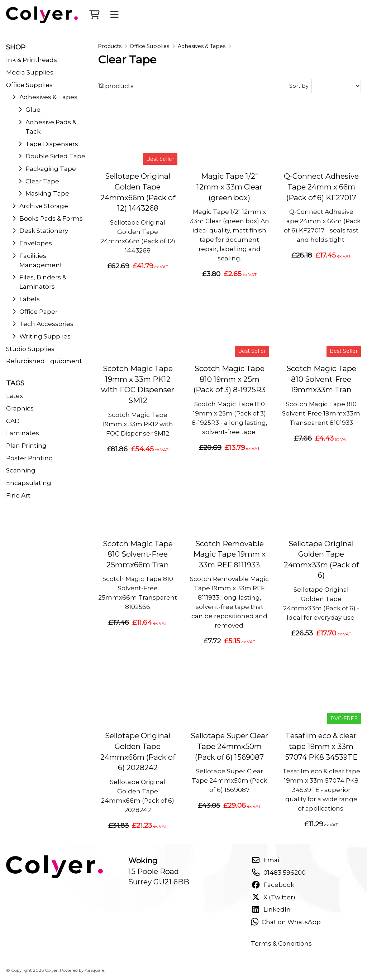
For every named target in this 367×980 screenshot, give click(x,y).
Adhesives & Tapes (202, 46)
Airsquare (94, 970)
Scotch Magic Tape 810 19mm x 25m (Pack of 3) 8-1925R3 (230, 379)
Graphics (20, 408)
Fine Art (18, 495)
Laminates (23, 433)
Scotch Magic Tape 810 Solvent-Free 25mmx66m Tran (138, 554)
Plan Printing (26, 445)
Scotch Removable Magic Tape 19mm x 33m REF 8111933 (229, 554)
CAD (13, 421)
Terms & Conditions (281, 943)
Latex (15, 396)
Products (110, 46)
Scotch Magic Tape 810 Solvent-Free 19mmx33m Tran (321, 379)
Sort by (299, 86)
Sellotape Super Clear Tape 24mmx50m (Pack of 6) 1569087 (229, 746)
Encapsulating (29, 483)
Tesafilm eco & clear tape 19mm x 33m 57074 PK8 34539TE (321, 746)
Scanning (21, 470)
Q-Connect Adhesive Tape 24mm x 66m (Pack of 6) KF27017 (321, 187)
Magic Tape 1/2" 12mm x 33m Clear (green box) (229, 187)
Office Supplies (149, 46)
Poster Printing (30, 458)
